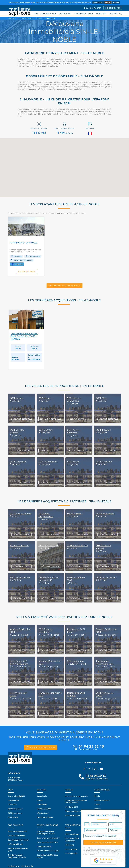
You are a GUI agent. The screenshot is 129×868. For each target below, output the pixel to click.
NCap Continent (43, 813)
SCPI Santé (70, 845)
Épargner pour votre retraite (18, 840)
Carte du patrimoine (73, 815)
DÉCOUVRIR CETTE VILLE (22, 650)
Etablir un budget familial (18, 831)
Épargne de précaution (16, 836)
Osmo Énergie (42, 805)
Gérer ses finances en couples (48, 851)
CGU (22, 866)
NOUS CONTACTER (93, 8)
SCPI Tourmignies (48, 462)
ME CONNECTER (113, 8)
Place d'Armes (75, 514)
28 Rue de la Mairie (77, 546)
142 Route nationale (21, 514)
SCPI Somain (45, 430)
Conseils (97, 809)
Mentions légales (14, 866)
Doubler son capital (44, 846)
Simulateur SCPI (72, 807)
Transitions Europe (44, 809)
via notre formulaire (41, 747)
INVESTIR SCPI (65, 14)
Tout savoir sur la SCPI (16, 796)
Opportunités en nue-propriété (76, 796)
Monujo (97, 796)
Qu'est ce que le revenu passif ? (48, 838)
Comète (40, 800)
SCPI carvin (73, 462)
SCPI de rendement (15, 813)
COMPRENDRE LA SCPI (83, 14)
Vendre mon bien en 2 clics (75, 811)
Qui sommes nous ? (15, 809)
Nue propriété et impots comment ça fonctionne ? (46, 833)
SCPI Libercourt (18, 462)
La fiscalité (12, 805)
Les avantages (13, 800)
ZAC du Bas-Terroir (20, 577)
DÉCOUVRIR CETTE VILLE (22, 419)
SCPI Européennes (72, 834)
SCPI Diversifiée (71, 849)
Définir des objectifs (15, 844)
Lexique (97, 805)
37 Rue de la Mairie (49, 546)
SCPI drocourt (103, 430)
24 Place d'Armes (105, 514)
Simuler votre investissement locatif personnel (76, 801)
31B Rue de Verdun (106, 577)
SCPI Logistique (71, 853)
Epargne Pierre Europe (45, 817)
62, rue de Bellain (19, 546)
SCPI (36, 14)
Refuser (108, 2)
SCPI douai (44, 398)
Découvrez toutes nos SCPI (64, 286)
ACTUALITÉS (101, 14)
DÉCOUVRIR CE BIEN (21, 534)
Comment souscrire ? (102, 800)
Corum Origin (42, 796)
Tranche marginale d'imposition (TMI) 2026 (17, 856)
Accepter (116, 2)
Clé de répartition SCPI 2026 (47, 842)
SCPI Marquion (104, 462)
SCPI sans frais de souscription (72, 840)
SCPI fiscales (13, 817)
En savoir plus (98, 2)
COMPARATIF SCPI (48, 14)
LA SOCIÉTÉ (114, 14)
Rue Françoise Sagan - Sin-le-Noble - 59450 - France (24, 336)
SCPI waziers (17, 398)
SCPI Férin (101, 398)
